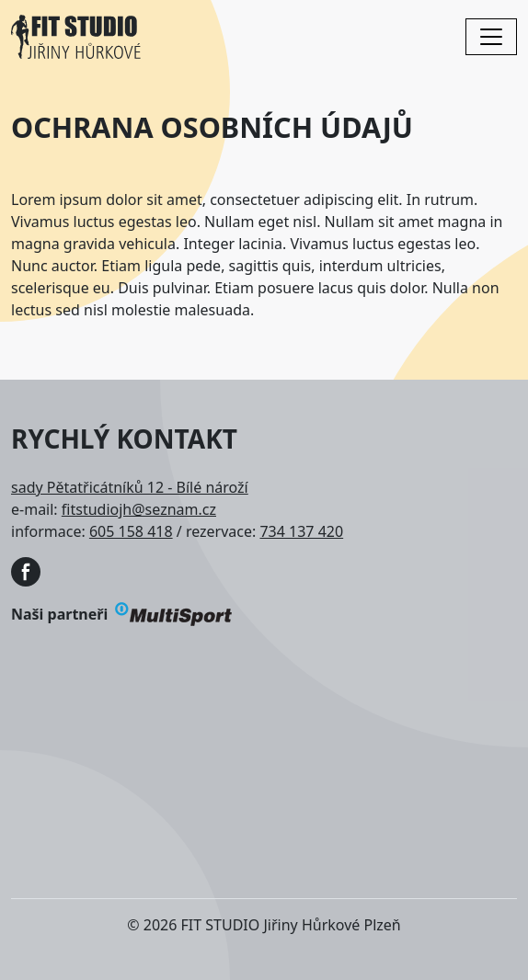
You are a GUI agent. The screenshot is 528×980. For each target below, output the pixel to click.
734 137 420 (301, 531)
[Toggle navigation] (491, 37)
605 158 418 (131, 531)
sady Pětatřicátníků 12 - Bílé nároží (130, 487)
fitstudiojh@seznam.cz (139, 509)
